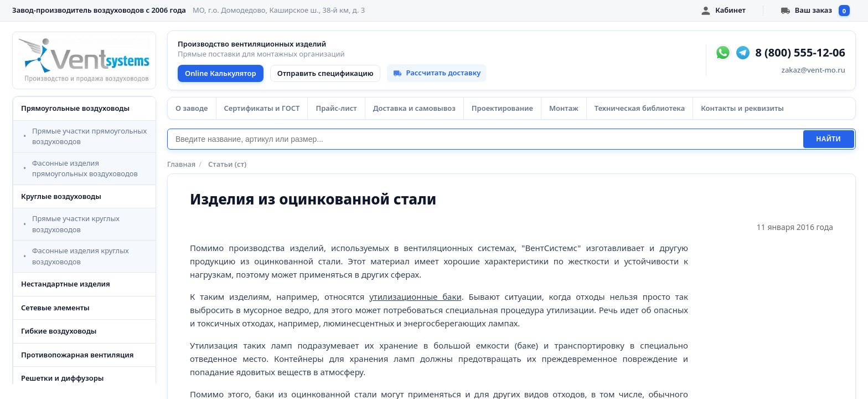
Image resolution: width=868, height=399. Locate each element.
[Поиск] (485, 139)
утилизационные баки (415, 296)
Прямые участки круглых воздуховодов (76, 224)
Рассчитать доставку (436, 73)
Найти (829, 139)
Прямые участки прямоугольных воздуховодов (89, 136)
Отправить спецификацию (325, 73)
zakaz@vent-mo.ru (813, 70)
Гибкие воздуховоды (59, 331)
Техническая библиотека (640, 108)
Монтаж (564, 108)
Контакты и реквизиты (742, 108)
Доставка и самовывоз (414, 108)
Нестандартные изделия (66, 284)
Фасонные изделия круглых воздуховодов (81, 256)
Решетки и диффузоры (62, 378)
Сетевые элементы (55, 308)
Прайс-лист (336, 108)
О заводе (192, 108)
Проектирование (502, 108)
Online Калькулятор (221, 73)
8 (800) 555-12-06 (800, 53)
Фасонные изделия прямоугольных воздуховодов (85, 168)
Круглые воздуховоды (61, 196)
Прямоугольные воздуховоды (75, 108)
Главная (181, 164)
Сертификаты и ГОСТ (262, 108)
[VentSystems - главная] (84, 60)
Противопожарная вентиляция (77, 355)
